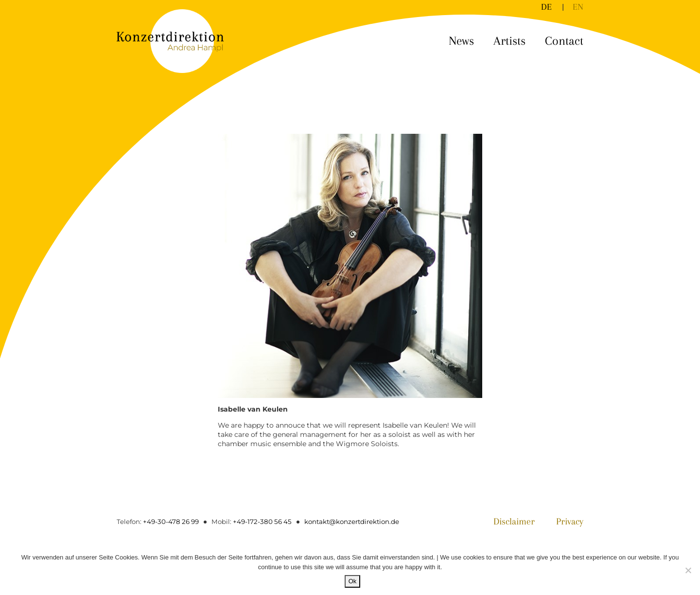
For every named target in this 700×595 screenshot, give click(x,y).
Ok (353, 581)
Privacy (569, 522)
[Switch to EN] (578, 7)
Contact (564, 41)
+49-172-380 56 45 (260, 522)
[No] (688, 570)
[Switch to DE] (546, 7)
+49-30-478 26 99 (170, 522)
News (461, 41)
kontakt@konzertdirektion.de (349, 522)
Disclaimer (510, 522)
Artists (509, 41)
